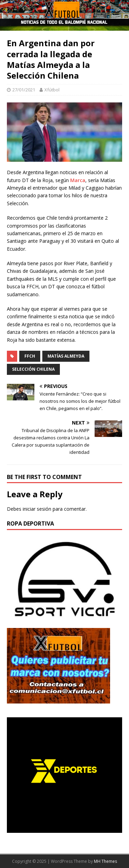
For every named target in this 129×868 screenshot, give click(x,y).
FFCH (30, 356)
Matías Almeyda (66, 356)
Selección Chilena (33, 369)
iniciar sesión (37, 509)
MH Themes (105, 861)
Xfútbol (52, 90)
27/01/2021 (24, 90)
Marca (78, 180)
